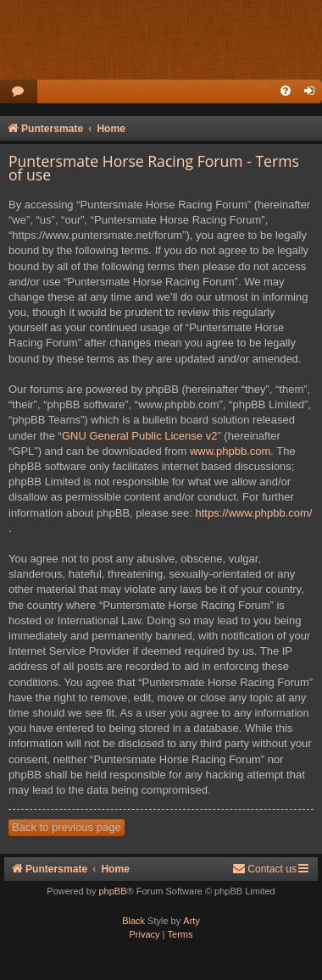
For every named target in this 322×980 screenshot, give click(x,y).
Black (133, 921)
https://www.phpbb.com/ (253, 513)
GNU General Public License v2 (140, 436)
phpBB (112, 891)
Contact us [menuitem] (264, 869)
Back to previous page (67, 827)
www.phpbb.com (230, 451)
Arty (192, 921)
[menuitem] (19, 92)
